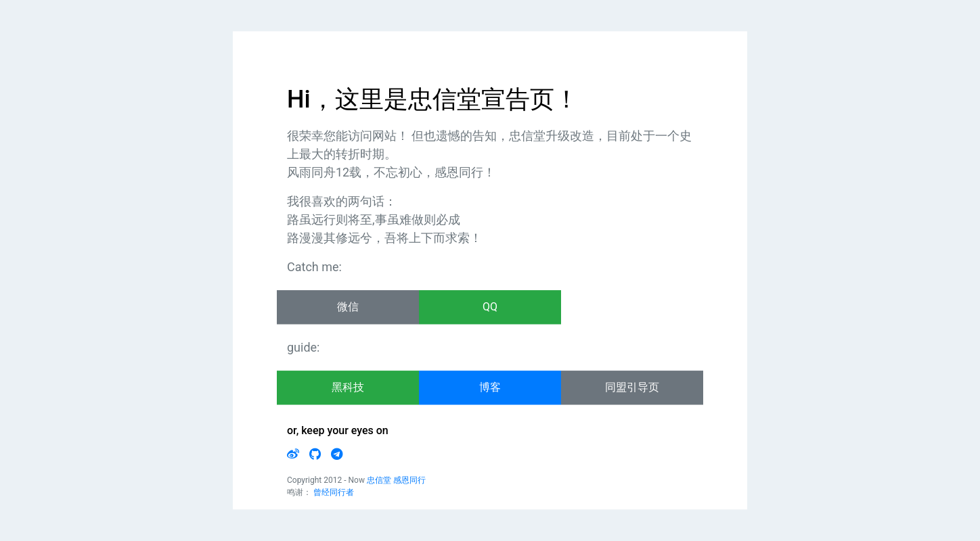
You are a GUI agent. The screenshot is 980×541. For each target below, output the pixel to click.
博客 (490, 388)
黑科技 (348, 388)
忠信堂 (379, 481)
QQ (490, 307)
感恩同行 (409, 481)
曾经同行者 (334, 493)
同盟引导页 (632, 388)
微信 (348, 307)
